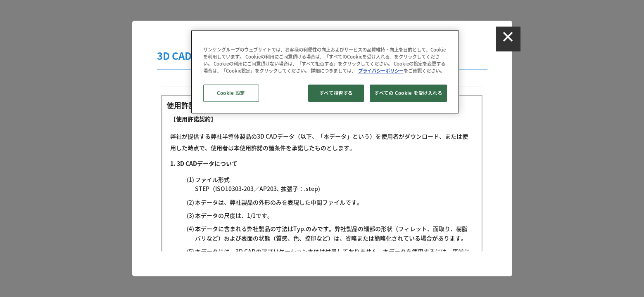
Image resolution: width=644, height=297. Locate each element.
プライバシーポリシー (381, 71)
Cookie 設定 (231, 93)
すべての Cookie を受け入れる (408, 93)
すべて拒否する (336, 93)
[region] (325, 72)
